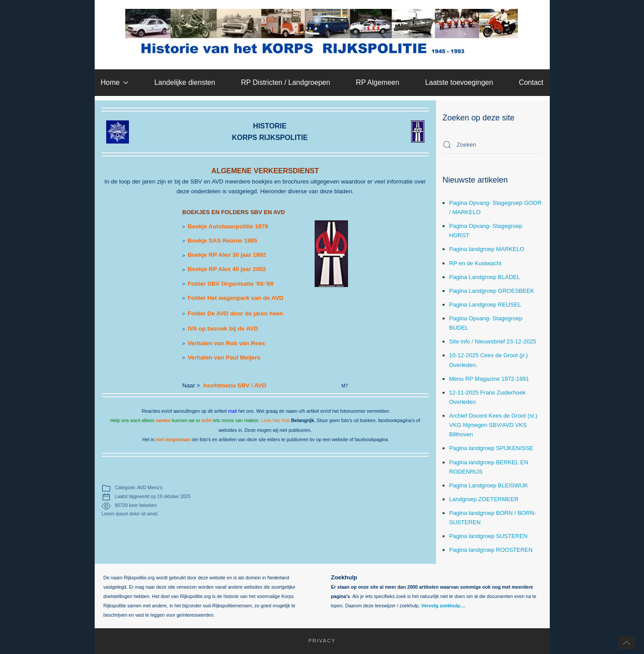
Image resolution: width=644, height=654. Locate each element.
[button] (627, 643)
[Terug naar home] (322, 32)
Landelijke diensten (185, 82)
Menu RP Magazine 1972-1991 (489, 379)
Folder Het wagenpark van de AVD (236, 298)
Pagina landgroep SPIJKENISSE (491, 448)
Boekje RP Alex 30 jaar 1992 (227, 255)
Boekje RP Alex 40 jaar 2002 (227, 269)
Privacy (318, 641)
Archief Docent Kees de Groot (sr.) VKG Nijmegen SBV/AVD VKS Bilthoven (494, 425)
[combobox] (493, 145)
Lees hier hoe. (276, 420)
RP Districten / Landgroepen (286, 82)
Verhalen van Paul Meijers (224, 357)
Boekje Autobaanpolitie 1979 (228, 226)
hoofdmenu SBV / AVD (235, 385)
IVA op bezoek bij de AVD (223, 329)
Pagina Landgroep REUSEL (485, 305)
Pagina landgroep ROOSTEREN (491, 550)
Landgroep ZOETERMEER (484, 499)
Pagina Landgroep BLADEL (485, 277)
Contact (531, 82)
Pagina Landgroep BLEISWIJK (489, 485)
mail (232, 411)
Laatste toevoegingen (459, 82)
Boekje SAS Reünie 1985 (222, 241)
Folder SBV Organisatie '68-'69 (230, 284)
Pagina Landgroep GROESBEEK (492, 291)
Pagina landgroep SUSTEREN (488, 536)
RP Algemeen (378, 82)
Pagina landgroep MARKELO (487, 249)
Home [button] (114, 82)
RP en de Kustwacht (476, 263)
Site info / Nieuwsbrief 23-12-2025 (493, 341)
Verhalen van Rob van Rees (226, 343)
